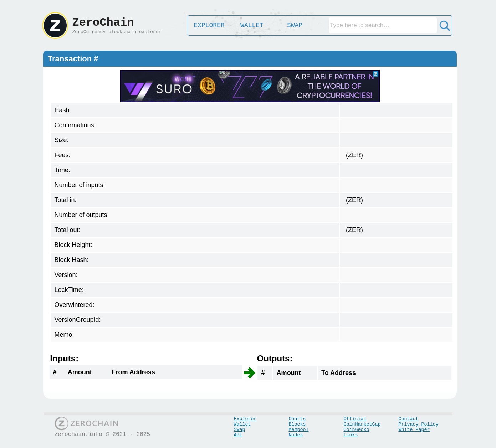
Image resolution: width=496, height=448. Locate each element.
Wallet (242, 424)
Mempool (299, 430)
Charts (297, 419)
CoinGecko (357, 430)
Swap (240, 430)
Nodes (296, 435)
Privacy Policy (419, 424)
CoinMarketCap (362, 424)
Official (355, 419)
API (238, 435)
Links (351, 435)
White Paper (414, 430)
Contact (409, 419)
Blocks (297, 424)
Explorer (245, 419)
